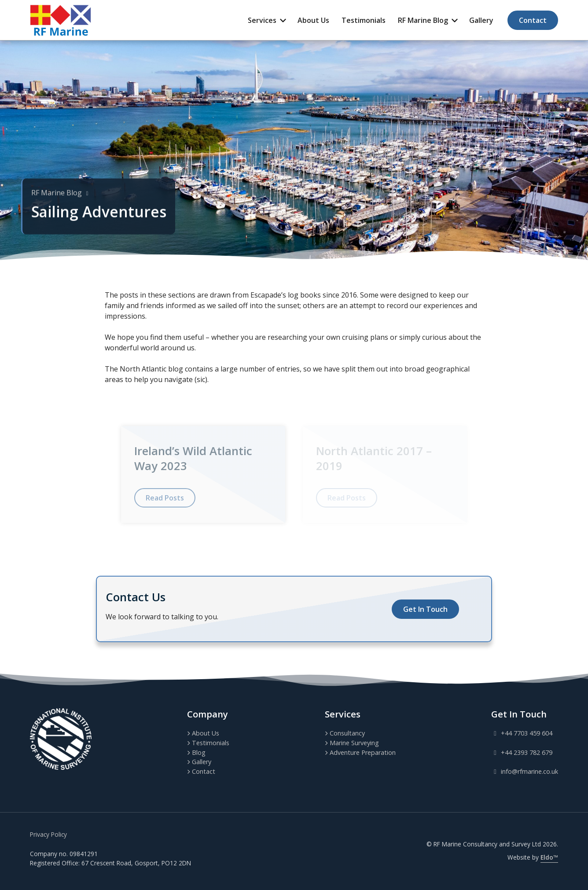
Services (262, 20)
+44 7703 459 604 (522, 733)
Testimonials (364, 20)
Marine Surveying (354, 743)
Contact (533, 20)
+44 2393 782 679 (522, 752)
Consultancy (347, 733)
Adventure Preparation (363, 752)
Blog (199, 752)
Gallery (481, 20)
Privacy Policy (48, 834)
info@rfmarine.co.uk (525, 771)
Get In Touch (425, 609)
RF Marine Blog (423, 20)
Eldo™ (549, 857)
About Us (313, 20)
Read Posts (165, 498)
